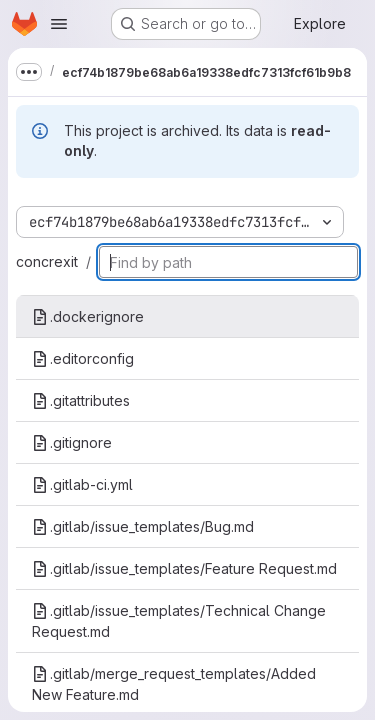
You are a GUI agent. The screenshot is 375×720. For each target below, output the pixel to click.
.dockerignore (88, 316)
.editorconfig (83, 358)
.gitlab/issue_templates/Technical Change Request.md (179, 621)
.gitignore (72, 442)
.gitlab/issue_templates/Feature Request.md (184, 568)
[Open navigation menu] (59, 24)
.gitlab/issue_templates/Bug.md (143, 526)
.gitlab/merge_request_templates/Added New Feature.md (174, 684)
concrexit (47, 261)
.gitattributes (81, 400)
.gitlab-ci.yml (82, 484)
